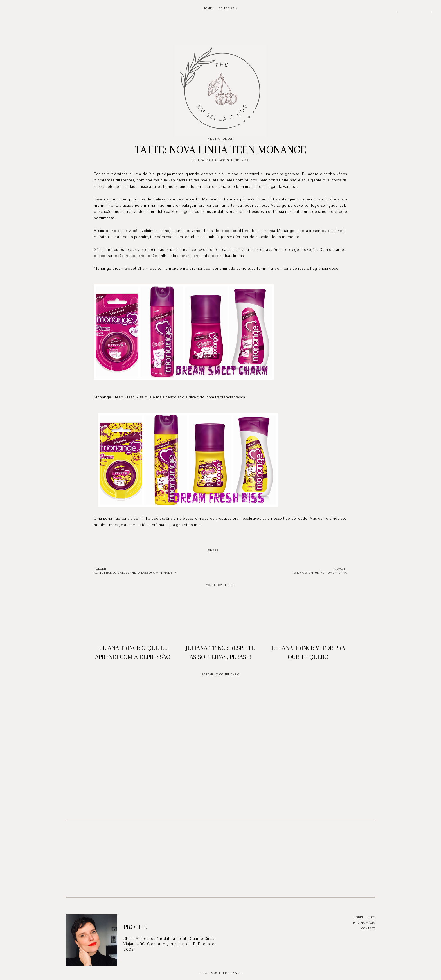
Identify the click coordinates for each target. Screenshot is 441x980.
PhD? (203, 973)
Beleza (198, 160)
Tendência (240, 160)
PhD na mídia (364, 923)
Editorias (227, 8)
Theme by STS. (230, 973)
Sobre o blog (365, 917)
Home (207, 8)
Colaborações (218, 160)
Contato (368, 928)
